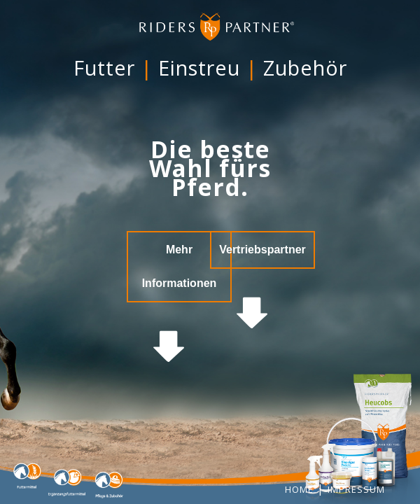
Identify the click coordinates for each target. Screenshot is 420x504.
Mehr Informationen (180, 266)
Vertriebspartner (262, 250)
